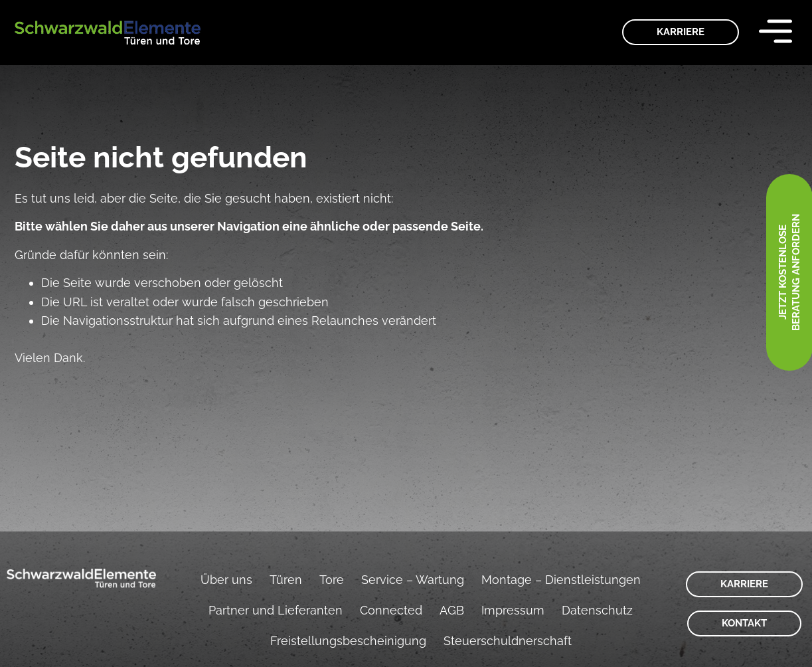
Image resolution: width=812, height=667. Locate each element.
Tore (332, 580)
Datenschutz (597, 610)
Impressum (513, 610)
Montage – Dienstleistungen (561, 580)
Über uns (226, 580)
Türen (286, 580)
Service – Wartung (413, 580)
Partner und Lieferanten (276, 610)
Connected (391, 610)
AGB (452, 610)
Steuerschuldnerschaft (508, 641)
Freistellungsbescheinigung (348, 641)
